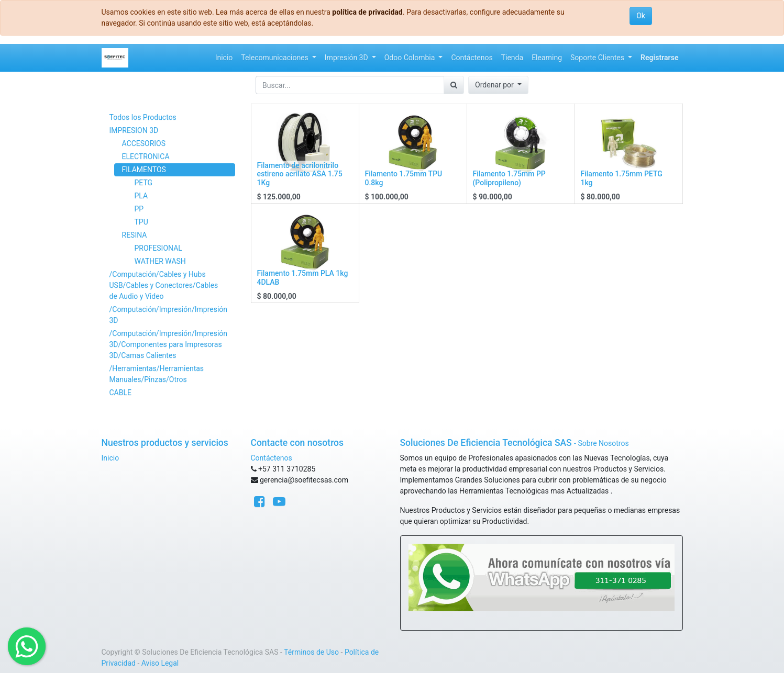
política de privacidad (367, 12)
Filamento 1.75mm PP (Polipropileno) (509, 178)
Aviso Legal (160, 663)
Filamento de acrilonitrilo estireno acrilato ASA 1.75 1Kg (300, 174)
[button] (498, 85)
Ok (641, 16)
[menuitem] (224, 58)
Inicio (111, 458)
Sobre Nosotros (603, 443)
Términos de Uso (311, 652)
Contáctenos (272, 458)
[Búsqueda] (454, 85)
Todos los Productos (143, 117)
